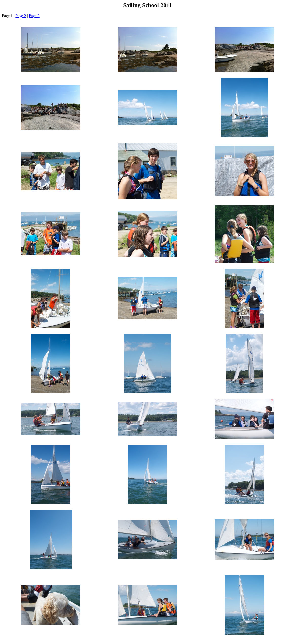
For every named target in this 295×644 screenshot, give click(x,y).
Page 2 (21, 16)
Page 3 (34, 16)
